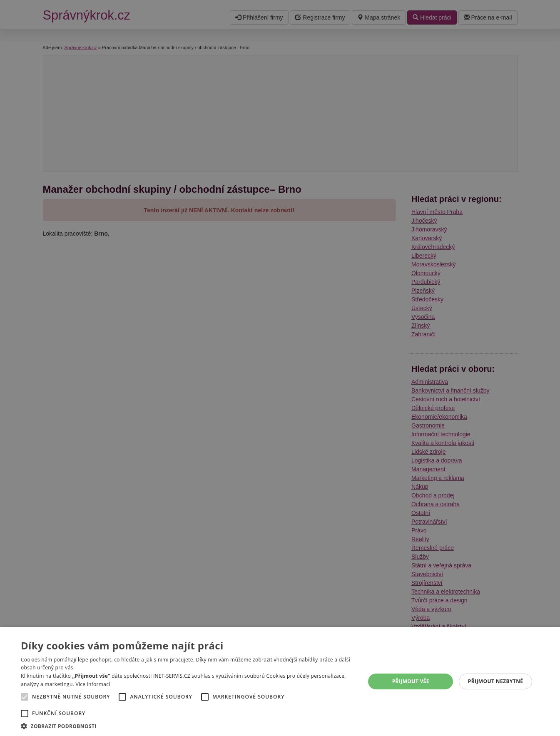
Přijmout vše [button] (411, 681)
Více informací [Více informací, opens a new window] (93, 684)
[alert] (280, 368)
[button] (188, 726)
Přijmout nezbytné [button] (496, 681)
